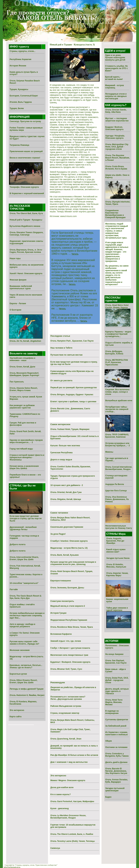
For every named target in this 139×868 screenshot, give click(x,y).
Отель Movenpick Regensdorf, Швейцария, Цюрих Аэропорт (24, 374)
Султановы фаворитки (117, 720)
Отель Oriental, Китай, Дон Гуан (66, 492)
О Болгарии (15, 310)
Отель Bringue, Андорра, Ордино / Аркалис (72, 395)
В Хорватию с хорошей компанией (27, 193)
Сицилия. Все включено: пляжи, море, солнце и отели (118, 392)
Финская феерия (18, 280)
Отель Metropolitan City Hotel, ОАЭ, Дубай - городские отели (117, 147)
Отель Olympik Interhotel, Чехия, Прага (118, 203)
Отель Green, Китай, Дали (22, 367)
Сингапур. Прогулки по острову (25, 121)
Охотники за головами (116, 747)
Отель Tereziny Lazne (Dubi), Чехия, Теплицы (72, 841)
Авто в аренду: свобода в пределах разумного (22, 625)
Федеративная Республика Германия (69, 620)
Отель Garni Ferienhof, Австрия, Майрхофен (72, 801)
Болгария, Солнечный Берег (24, 96)
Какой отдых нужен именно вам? (116, 551)
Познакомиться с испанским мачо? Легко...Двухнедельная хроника (68, 698)
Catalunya (55, 848)
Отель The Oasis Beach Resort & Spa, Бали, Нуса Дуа (25, 597)
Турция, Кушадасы (19, 89)
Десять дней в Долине (116, 762)
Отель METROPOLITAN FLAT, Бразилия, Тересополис (117, 362)
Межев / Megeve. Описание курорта (68, 780)
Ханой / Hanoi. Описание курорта (26, 273)
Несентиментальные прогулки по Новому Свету (119, 527)
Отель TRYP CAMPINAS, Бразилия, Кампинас (117, 436)
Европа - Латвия (18, 304)
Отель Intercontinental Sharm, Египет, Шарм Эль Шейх (24, 558)
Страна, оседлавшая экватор (65, 713)
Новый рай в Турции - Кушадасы (26, 220)
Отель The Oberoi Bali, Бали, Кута (26, 213)
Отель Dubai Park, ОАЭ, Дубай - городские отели (117, 680)
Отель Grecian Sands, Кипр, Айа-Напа (116, 111)
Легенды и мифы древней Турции (27, 689)
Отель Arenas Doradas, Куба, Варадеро (117, 781)
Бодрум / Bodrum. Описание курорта (114, 128)
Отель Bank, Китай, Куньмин (64, 555)
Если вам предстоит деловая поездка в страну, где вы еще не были (26, 518)
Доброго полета (17, 544)
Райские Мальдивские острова (66, 706)
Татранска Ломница (19, 145)
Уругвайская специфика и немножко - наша (22, 359)
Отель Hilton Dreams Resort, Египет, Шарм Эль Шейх (23, 681)
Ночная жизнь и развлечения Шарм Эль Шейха (24, 467)
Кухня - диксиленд (59, 808)
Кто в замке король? (60, 794)
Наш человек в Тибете (61, 348)
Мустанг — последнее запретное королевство (117, 120)
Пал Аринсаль (17, 382)
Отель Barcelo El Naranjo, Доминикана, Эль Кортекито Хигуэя (116, 771)
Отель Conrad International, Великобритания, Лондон (119, 468)
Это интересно (17, 710)
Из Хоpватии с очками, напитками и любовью (117, 733)
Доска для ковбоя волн (62, 787)
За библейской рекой (116, 726)
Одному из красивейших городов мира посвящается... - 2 (26, 441)
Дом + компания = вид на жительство (69, 762)
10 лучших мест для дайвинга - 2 (67, 485)
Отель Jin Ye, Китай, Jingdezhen (25, 341)
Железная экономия (20, 650)
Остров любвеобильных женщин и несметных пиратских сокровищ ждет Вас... (27, 616)
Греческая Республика (61, 453)
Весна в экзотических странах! (25, 158)
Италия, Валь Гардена (21, 102)
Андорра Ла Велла (115, 484)
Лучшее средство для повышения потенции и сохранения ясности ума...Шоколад (73, 563)
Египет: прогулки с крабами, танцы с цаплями (73, 402)
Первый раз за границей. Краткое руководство (73, 388)
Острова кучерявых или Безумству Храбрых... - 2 (118, 444)
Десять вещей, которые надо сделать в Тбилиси (117, 691)
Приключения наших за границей (26, 151)
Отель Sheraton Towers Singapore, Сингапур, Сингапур (26, 234)
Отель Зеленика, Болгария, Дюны (67, 588)
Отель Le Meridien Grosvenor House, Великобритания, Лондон (68, 817)
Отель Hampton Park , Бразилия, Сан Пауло (72, 341)
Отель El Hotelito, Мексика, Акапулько (116, 566)
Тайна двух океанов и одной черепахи (117, 609)
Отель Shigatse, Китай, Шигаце (66, 499)
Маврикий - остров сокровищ (114, 87)
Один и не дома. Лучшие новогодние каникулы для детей (115, 58)
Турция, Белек (17, 108)
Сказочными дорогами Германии (67, 527)
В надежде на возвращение (112, 712)
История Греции (58, 613)
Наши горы (15, 258)
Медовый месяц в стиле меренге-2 (68, 606)
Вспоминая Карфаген (61, 634)
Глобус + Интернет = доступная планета (70, 648)
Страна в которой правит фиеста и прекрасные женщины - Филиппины (27, 457)
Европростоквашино (61, 581)
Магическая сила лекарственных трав (69, 655)
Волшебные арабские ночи (119, 401)
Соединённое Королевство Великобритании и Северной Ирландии (115, 214)
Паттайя (14, 590)
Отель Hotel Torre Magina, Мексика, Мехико (114, 702)
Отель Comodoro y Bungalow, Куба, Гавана (117, 755)
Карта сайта (16, 717)
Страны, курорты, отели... (22, 51)
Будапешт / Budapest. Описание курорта (70, 662)
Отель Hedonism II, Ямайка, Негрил (27, 695)
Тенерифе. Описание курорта (24, 187)
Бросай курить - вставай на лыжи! (114, 78)
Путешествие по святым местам (66, 355)
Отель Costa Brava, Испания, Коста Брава (116, 168)
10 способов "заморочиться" (24, 583)
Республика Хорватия (20, 59)
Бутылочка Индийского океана (25, 226)
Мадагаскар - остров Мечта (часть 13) (69, 548)
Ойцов (109, 741)
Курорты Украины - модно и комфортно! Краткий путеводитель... (118, 334)
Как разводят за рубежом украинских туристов (22, 407)
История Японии (18, 66)
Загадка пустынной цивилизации (115, 789)
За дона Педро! (58, 534)
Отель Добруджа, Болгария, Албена (114, 353)
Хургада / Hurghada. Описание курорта (115, 137)
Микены (109, 452)
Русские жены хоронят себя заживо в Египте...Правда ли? (24, 643)
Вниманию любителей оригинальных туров (21, 287)
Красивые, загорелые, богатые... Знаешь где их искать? (26, 666)
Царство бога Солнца (116, 491)
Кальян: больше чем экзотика (65, 446)
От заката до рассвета (61, 381)
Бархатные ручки (18, 674)
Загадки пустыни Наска (118, 558)
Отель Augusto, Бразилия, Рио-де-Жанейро (115, 541)
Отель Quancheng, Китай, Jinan (66, 739)
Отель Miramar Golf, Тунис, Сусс (66, 669)
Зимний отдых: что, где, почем (66, 641)
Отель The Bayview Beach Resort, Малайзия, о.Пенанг (117, 158)
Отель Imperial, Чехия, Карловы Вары (117, 574)
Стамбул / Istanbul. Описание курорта (69, 541)
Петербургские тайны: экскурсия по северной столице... (117, 409)
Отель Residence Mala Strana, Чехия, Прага (72, 627)
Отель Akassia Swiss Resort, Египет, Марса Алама (24, 389)
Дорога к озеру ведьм (61, 460)
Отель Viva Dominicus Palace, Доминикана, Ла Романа (117, 499)
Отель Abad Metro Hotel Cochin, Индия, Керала (117, 306)
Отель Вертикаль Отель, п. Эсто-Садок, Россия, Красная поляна (26, 251)
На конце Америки (114, 654)
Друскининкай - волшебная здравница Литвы (23, 528)
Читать (75, 254)
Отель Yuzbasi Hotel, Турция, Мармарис (70, 429)
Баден (108, 797)
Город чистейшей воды (21, 449)
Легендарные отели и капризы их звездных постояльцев (116, 96)
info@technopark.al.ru (12, 867)
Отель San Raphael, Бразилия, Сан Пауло (116, 662)
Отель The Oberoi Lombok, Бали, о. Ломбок (72, 834)
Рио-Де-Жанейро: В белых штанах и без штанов (74, 755)
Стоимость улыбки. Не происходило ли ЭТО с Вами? (116, 68)
